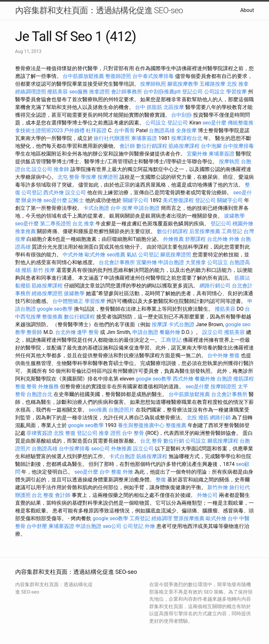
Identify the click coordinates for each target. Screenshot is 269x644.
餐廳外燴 (170, 332)
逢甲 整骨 (88, 332)
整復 (234, 355)
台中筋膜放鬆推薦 (83, 76)
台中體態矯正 (68, 301)
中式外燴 (73, 255)
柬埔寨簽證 (144, 138)
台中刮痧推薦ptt (162, 92)
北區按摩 (174, 107)
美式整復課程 (178, 200)
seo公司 (100, 449)
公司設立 (214, 92)
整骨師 (34, 332)
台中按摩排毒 (238, 146)
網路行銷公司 (215, 286)
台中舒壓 (37, 526)
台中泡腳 (211, 146)
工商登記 (232, 231)
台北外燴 (217, 239)
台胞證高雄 (162, 130)
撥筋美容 (57, 92)
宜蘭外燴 (197, 154)
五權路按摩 (212, 84)
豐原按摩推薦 (189, 518)
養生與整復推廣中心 (141, 425)
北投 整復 (65, 433)
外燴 (234, 239)
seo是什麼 (214, 123)
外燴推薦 (173, 239)
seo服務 (78, 92)
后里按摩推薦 (205, 231)
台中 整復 (110, 472)
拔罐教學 (234, 216)
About (247, 10)
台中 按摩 (121, 208)
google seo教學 (55, 309)
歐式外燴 (95, 255)
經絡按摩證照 (47, 293)
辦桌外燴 (32, 200)
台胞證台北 (39, 394)
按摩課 (160, 324)
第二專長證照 (56, 224)
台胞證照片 (121, 410)
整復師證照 (118, 76)
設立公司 (42, 169)
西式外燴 (54, 193)
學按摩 (88, 177)
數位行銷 (174, 441)
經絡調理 (162, 518)
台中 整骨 (133, 433)
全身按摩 (186, 130)
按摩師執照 (153, 84)
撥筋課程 (243, 379)
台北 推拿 (83, 224)
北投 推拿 (238, 84)
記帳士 (76, 200)
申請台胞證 (147, 208)
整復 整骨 (26, 386)
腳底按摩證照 (176, 255)
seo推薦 (116, 255)
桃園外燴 (243, 224)
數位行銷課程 (152, 146)
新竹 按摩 (44, 270)
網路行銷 (220, 418)
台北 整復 (43, 495)
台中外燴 (218, 355)
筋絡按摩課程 (184, 146)
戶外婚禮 (74, 130)
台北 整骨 (151, 441)
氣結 (132, 255)
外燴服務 (48, 386)
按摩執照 (229, 161)
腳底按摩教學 (183, 84)
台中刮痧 (181, 115)
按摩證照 (108, 177)
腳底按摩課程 (223, 441)
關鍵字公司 (136, 200)
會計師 (127, 146)
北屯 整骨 (68, 177)
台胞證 (224, 379)
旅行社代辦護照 (112, 138)
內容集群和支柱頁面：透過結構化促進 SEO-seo (99, 10)
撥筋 (26, 270)
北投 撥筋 (198, 418)
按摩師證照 (223, 386)
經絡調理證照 (31, 92)
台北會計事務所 (117, 262)
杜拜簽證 (96, 130)
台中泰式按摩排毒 (153, 76)
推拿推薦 (26, 231)
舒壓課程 (195, 239)
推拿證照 (99, 92)
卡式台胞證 (96, 208)
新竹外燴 (218, 487)
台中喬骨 (124, 130)
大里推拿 (196, 262)
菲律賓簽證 (39, 433)
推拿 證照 (110, 433)
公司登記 (32, 193)
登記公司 (192, 92)
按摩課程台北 (187, 138)
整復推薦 (52, 317)
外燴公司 (207, 495)
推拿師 (61, 169)
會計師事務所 (127, 92)
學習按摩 (236, 92)
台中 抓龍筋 (149, 107)
